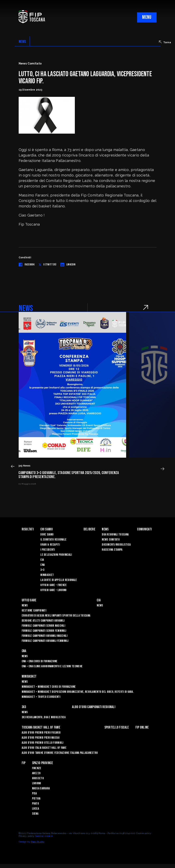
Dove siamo (47, 535)
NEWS (22, 42)
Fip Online (142, 727)
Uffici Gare (29, 600)
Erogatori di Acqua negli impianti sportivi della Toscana (56, 616)
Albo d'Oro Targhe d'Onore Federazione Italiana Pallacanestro (60, 753)
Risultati (28, 529)
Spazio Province (42, 763)
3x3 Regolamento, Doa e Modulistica (44, 717)
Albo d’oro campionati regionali (94, 707)
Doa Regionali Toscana (115, 535)
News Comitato (111, 540)
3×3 (42, 570)
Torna (165, 42)
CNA (42, 565)
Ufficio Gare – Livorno (53, 590)
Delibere (89, 529)
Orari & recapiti (50, 545)
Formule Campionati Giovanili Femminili (45, 641)
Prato (35, 804)
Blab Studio (37, 842)
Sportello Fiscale (117, 727)
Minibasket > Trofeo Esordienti (41, 697)
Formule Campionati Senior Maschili (43, 626)
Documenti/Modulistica (116, 545)
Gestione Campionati (34, 611)
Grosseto (38, 778)
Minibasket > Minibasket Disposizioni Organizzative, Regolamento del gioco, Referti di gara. (78, 692)
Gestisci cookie (44, 836)
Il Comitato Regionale (53, 540)
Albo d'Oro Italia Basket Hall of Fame (44, 748)
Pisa (34, 794)
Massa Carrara (41, 788)
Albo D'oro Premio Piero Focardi (41, 733)
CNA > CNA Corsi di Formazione (40, 661)
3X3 (24, 707)
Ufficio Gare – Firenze (54, 585)
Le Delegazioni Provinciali (56, 555)
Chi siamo (47, 529)
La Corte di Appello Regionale (59, 580)
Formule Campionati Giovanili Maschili (45, 636)
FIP (24, 763)
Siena (35, 814)
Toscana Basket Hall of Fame (41, 727)
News (105, 529)
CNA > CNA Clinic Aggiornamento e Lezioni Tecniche (52, 666)
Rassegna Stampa (112, 550)
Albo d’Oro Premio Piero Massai (41, 738)
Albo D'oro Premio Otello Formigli (43, 743)
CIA (42, 560)
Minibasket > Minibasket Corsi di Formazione (49, 687)
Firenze (37, 768)
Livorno (37, 783)
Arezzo (36, 773)
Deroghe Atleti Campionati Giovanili (43, 621)
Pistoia (36, 799)
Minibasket (47, 575)
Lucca (35, 809)
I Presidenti (48, 550)
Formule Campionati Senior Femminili (44, 631)
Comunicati (144, 529)
